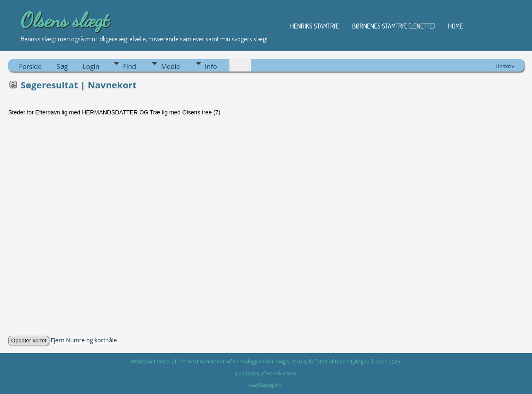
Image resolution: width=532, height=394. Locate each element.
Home (456, 26)
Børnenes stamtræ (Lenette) (394, 26)
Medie (170, 66)
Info (211, 66)
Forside (30, 66)
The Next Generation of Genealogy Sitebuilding (232, 362)
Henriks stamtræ (315, 26)
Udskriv (505, 66)
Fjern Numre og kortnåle (84, 340)
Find (129, 66)
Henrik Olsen (281, 374)
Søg (62, 66)
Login (91, 66)
